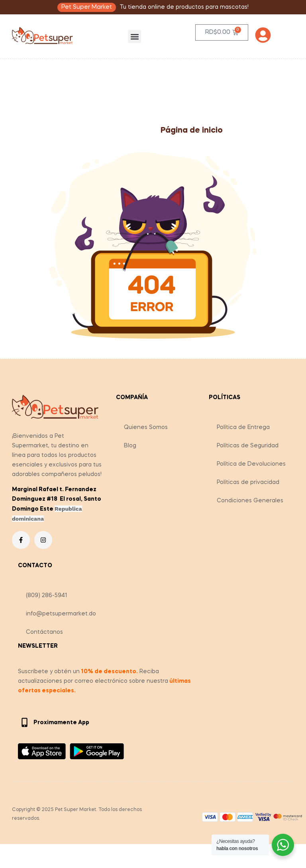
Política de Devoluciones (251, 464)
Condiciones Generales (250, 501)
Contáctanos (44, 632)
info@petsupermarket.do (61, 614)
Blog (130, 446)
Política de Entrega (243, 427)
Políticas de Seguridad (248, 446)
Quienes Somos (146, 427)
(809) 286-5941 (47, 596)
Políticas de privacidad (248, 482)
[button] (134, 36)
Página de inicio (192, 131)
